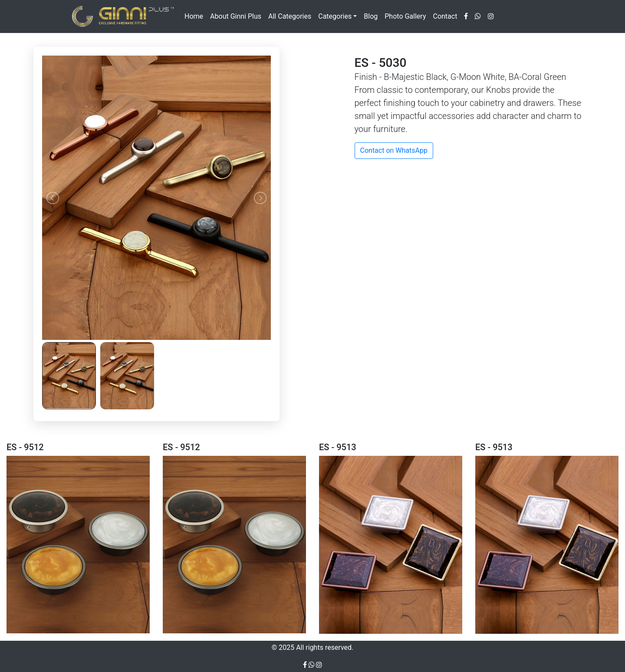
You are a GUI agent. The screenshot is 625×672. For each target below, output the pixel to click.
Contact (445, 16)
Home (194, 16)
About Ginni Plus (236, 16)
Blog (371, 16)
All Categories (290, 16)
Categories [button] (335, 16)
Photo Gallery (405, 16)
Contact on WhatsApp (394, 150)
